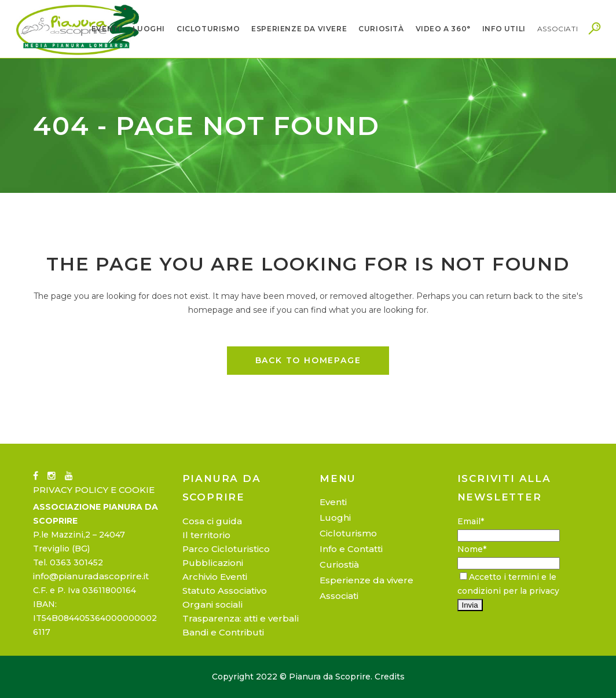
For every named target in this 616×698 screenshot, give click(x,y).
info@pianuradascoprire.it (91, 576)
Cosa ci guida (212, 521)
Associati (339, 596)
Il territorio (206, 535)
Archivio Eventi (215, 577)
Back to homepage (308, 360)
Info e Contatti (351, 549)
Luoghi (335, 518)
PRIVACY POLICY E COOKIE (94, 490)
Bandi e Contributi (223, 632)
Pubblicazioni (213, 563)
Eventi (333, 502)
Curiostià (339, 564)
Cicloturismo (348, 533)
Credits (390, 677)
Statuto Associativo (225, 591)
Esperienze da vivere (366, 580)
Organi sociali (212, 604)
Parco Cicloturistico (226, 549)
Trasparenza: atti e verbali (241, 618)
